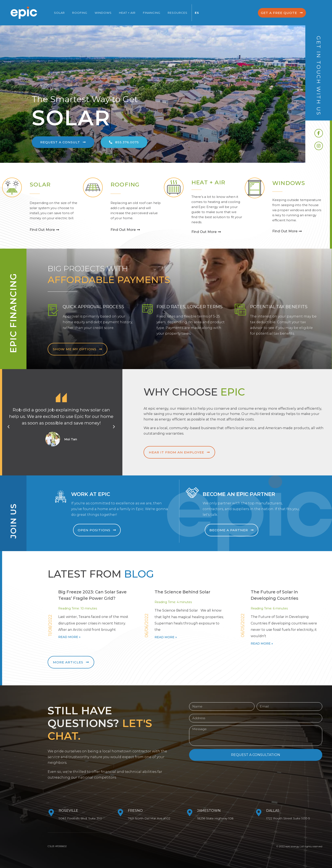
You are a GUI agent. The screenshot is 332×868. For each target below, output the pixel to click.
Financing (152, 13)
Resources (178, 13)
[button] (279, 13)
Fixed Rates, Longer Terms (190, 307)
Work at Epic (93, 494)
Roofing (80, 13)
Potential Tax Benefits (277, 307)
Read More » (69, 637)
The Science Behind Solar (182, 592)
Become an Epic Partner (241, 494)
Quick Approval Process (91, 307)
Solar (59, 13)
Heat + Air (127, 13)
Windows (103, 13)
